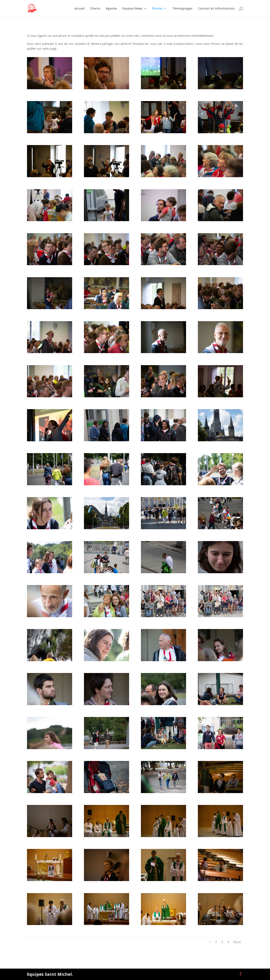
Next (237, 942)
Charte (95, 9)
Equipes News (132, 9)
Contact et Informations (216, 9)
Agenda (111, 9)
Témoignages (182, 9)
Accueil (80, 9)
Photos (157, 9)
